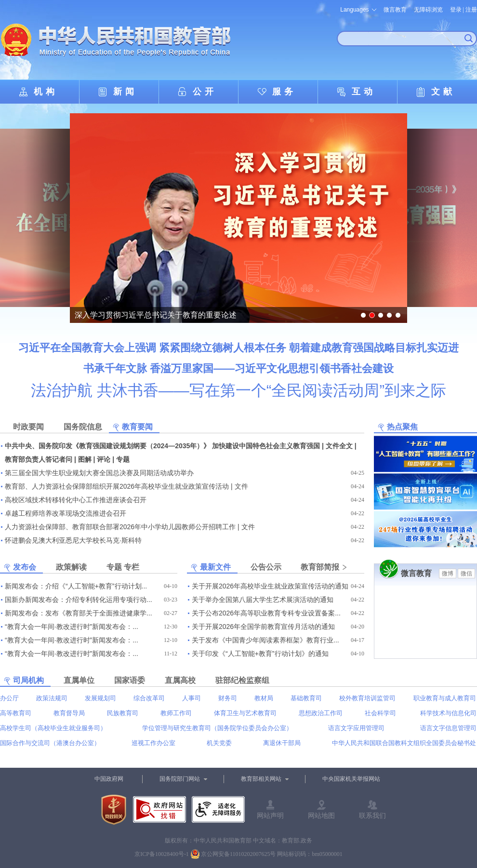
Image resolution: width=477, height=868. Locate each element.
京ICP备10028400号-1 (162, 854)
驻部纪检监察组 (242, 680)
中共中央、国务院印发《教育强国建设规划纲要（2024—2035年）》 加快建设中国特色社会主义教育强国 (162, 446)
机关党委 (219, 743)
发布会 (25, 567)
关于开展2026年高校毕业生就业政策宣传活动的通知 (270, 586)
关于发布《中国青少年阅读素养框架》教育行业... (265, 640)
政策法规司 (52, 698)
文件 (241, 486)
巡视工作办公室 (153, 743)
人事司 (192, 698)
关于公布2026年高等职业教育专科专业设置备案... (266, 613)
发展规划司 (100, 698)
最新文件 (215, 567)
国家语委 (130, 680)
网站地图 (321, 815)
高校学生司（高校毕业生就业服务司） (53, 728)
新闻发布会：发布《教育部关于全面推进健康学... (79, 613)
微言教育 (395, 10)
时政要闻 (28, 427)
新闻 (125, 92)
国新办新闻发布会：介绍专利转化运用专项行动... (79, 600)
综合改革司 (149, 698)
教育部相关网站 (261, 779)
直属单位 (79, 680)
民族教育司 (123, 713)
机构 (46, 92)
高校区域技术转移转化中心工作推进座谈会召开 (76, 500)
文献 (443, 92)
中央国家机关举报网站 (351, 779)
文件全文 (339, 446)
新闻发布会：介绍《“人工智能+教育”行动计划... (76, 586)
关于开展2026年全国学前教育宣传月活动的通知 (263, 627)
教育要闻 (137, 427)
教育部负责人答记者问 (39, 459)
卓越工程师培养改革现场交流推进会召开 (66, 513)
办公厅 (9, 698)
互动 (364, 92)
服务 (284, 92)
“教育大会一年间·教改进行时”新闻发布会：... (72, 627)
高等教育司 (16, 713)
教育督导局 (69, 713)
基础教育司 (306, 698)
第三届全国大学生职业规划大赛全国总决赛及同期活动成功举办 (99, 473)
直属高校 (180, 680)
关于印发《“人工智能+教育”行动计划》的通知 (260, 654)
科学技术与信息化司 (448, 713)
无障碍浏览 (428, 10)
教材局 (264, 698)
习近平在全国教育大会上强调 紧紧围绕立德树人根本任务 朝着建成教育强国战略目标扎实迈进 (238, 348)
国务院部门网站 (180, 779)
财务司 (228, 698)
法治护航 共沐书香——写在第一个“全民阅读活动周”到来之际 (238, 390)
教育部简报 (320, 567)
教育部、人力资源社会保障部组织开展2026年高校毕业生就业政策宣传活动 (117, 486)
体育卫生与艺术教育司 (245, 713)
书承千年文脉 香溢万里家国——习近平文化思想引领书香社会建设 (238, 368)
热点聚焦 (402, 427)
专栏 (132, 567)
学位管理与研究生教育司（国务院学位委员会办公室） (217, 728)
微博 (448, 574)
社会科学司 (380, 713)
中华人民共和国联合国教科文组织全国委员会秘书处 (404, 743)
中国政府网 (109, 779)
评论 (104, 459)
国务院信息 (83, 427)
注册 (471, 10)
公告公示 (266, 567)
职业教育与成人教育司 (445, 698)
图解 (85, 459)
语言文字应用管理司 (356, 728)
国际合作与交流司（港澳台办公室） (50, 743)
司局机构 (28, 680)
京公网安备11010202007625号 (238, 854)
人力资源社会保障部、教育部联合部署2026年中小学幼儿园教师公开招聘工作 (120, 527)
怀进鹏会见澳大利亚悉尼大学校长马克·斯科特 (73, 540)
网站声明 (270, 815)
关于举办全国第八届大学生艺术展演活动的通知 (263, 600)
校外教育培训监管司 (367, 698)
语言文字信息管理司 (448, 728)
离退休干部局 (282, 743)
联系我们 (372, 815)
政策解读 (71, 567)
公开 (205, 92)
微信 (466, 574)
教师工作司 (176, 713)
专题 (123, 459)
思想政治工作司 (321, 713)
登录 (456, 10)
